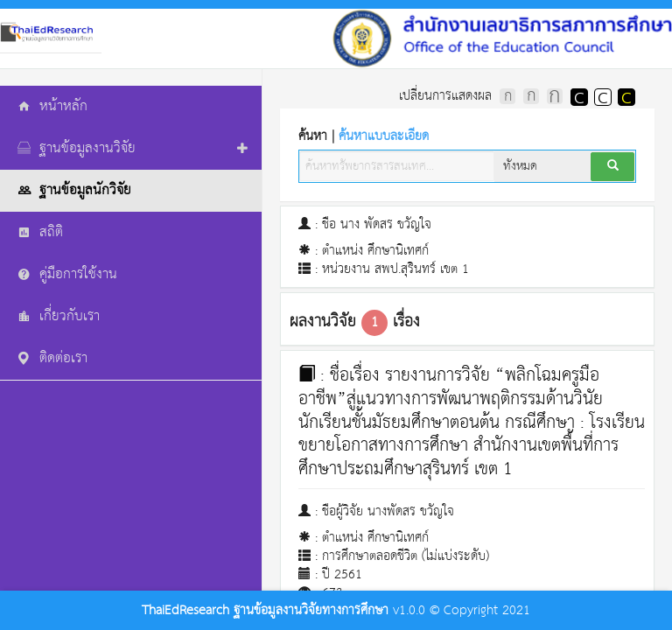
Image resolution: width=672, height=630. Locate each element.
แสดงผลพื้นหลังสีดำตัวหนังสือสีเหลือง (626, 96)
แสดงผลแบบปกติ (602, 96)
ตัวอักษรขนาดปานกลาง (531, 96)
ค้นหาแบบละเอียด (384, 136)
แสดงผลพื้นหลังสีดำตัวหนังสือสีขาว (578, 96)
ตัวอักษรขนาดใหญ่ (555, 96)
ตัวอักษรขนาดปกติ (507, 96)
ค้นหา (364, 136)
